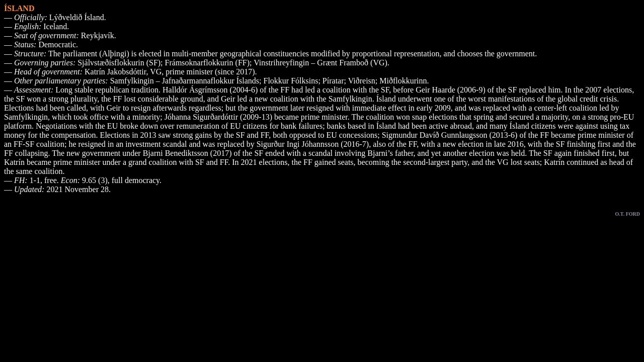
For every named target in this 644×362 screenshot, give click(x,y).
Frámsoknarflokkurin (199, 63)
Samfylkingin (350, 99)
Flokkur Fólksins (291, 81)
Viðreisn (362, 81)
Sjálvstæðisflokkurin (111, 63)
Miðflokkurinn (403, 81)
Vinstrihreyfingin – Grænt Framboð (311, 63)
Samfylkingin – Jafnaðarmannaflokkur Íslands (185, 81)
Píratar (333, 81)
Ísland (386, 99)
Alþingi (114, 54)
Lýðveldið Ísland (77, 17)
